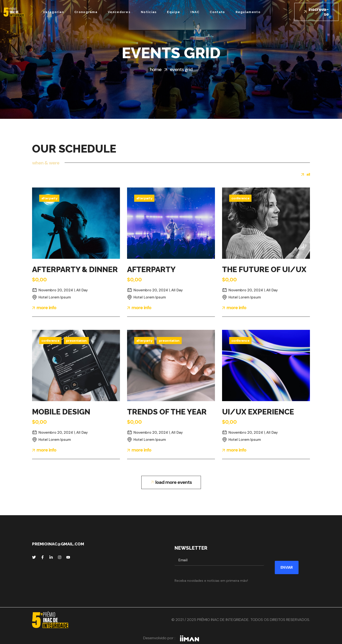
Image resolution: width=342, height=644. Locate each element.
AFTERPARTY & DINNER (75, 269)
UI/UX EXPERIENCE (258, 412)
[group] (306, 175)
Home (156, 69)
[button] (316, 12)
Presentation (76, 341)
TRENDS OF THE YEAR (167, 412)
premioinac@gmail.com (58, 544)
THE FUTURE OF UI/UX (264, 269)
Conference (240, 198)
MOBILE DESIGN (61, 412)
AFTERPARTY (151, 269)
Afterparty (49, 198)
